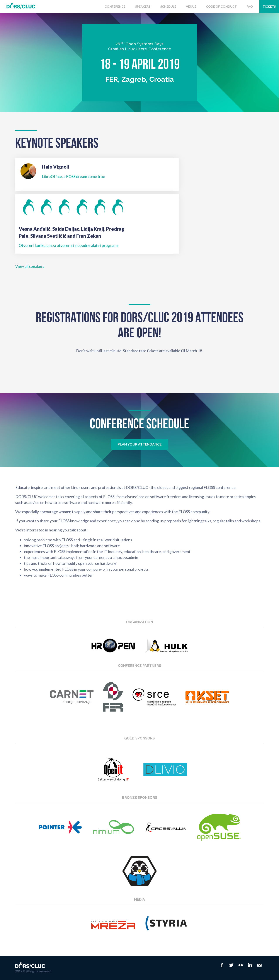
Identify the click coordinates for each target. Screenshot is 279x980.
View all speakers (30, 266)
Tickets (269, 6)
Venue (191, 6)
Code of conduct (221, 6)
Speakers (143, 6)
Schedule (168, 6)
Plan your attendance (140, 444)
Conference (115, 6)
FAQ (250, 6)
